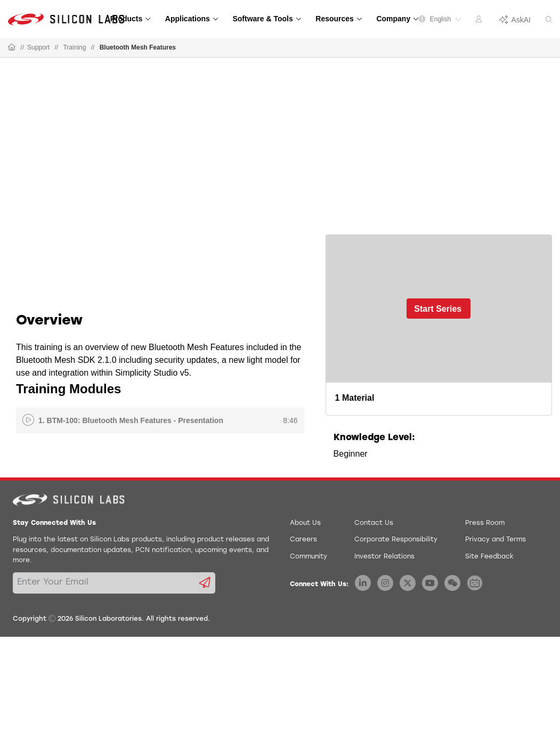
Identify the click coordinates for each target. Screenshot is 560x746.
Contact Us (374, 523)
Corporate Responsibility (396, 540)
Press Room (485, 523)
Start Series (438, 309)
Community (309, 557)
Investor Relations (384, 557)
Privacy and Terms (496, 540)
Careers (303, 540)
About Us (305, 523)
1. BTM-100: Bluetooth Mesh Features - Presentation (131, 420)
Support (38, 47)
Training (74, 47)
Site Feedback (489, 557)
